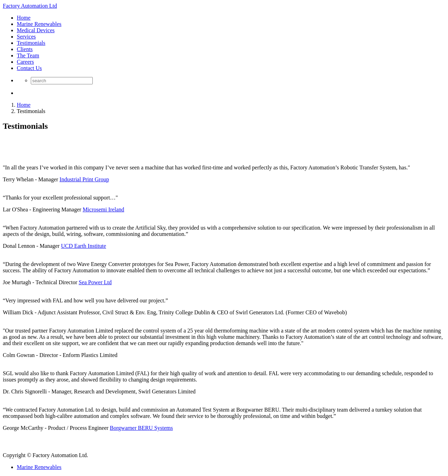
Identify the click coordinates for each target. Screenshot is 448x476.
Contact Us (29, 68)
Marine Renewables (39, 24)
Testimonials (31, 43)
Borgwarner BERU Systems (141, 428)
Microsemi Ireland (103, 209)
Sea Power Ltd (95, 282)
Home (24, 18)
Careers (25, 62)
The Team (28, 55)
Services (26, 37)
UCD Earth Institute (83, 246)
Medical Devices (36, 30)
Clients (25, 49)
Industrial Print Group (84, 179)
